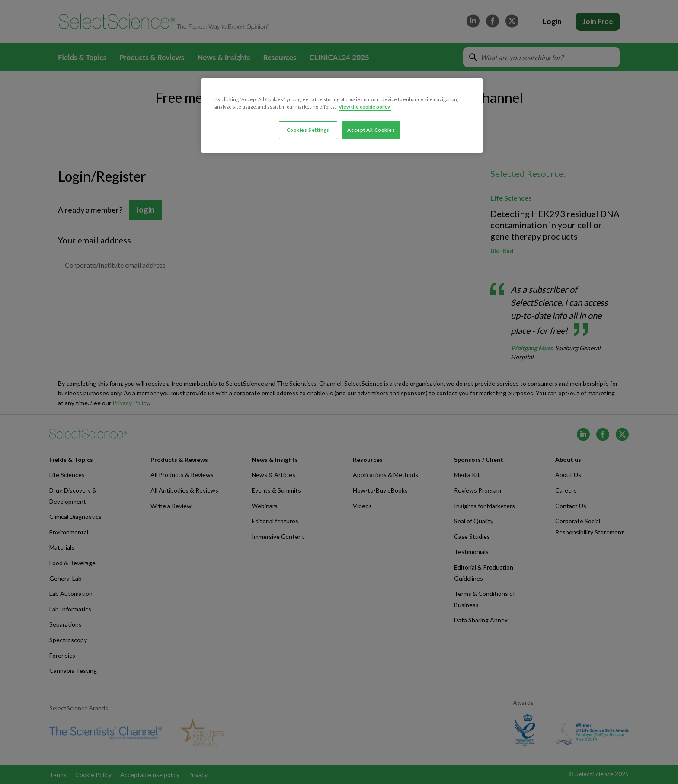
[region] (342, 115)
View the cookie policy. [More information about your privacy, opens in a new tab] (365, 107)
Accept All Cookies (371, 130)
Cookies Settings (308, 130)
